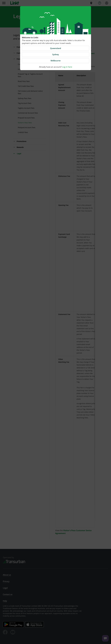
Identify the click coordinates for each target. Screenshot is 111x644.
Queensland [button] (56, 48)
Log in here (67, 67)
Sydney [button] (56, 54)
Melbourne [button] (56, 61)
